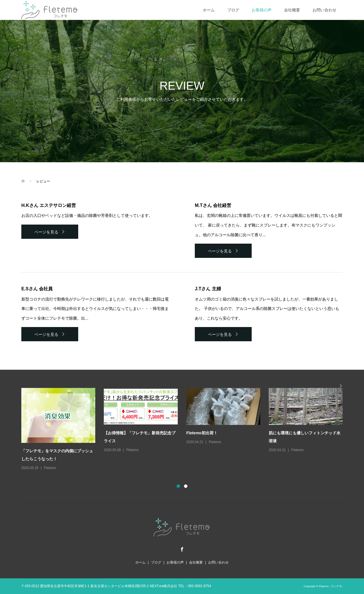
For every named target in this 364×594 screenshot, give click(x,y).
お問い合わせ (324, 10)
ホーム (209, 10)
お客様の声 (262, 10)
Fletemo (50, 468)
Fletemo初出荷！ (202, 433)
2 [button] (186, 486)
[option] (186, 429)
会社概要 (292, 10)
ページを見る (46, 232)
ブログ (233, 10)
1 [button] (178, 486)
